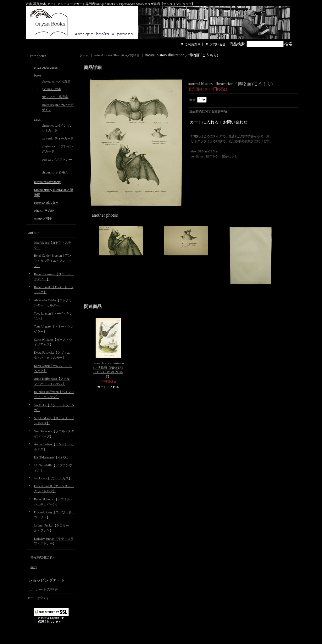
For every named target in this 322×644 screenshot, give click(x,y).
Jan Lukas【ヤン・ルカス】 (53, 478)
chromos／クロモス (55, 172)
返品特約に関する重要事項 (208, 111)
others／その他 (44, 211)
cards (37, 120)
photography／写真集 (56, 81)
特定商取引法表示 (43, 557)
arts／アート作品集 (55, 97)
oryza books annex (46, 68)
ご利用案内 (193, 44)
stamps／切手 (43, 218)
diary (34, 567)
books (38, 75)
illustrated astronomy (47, 182)
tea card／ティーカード (58, 138)
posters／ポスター (46, 203)
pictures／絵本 (52, 89)
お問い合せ (218, 44)
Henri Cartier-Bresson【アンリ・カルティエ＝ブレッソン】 (53, 261)
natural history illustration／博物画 (117, 55)
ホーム (84, 55)
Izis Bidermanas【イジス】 (52, 457)
